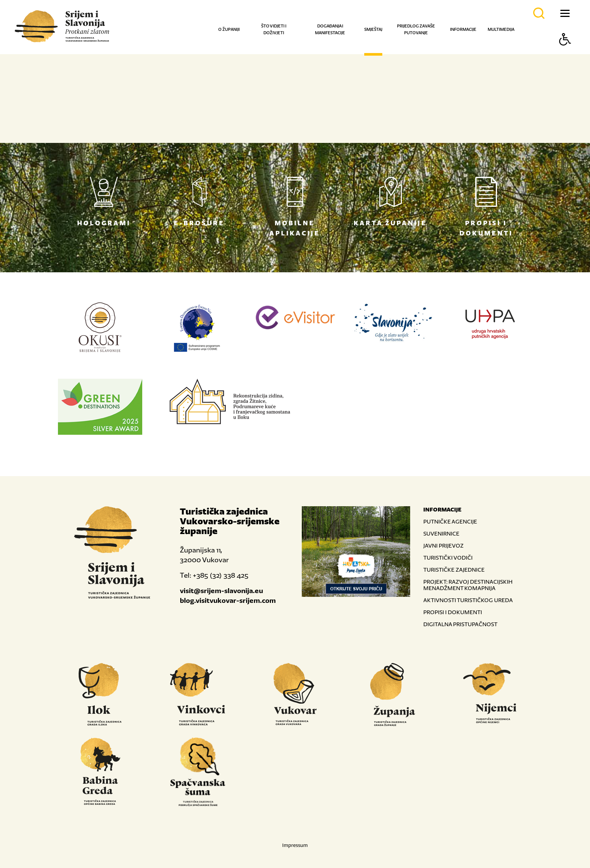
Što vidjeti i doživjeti (274, 29)
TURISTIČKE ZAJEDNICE (454, 570)
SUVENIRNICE (441, 533)
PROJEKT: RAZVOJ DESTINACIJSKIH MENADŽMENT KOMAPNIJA (468, 585)
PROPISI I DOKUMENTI (453, 612)
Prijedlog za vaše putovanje (416, 29)
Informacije (463, 29)
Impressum (295, 845)
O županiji (229, 29)
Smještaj (373, 29)
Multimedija (501, 29)
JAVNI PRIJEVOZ (443, 546)
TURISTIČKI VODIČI (448, 558)
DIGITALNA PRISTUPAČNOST (460, 624)
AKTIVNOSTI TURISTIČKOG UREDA (468, 600)
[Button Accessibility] (565, 52)
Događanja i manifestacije (330, 29)
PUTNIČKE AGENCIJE (450, 521)
